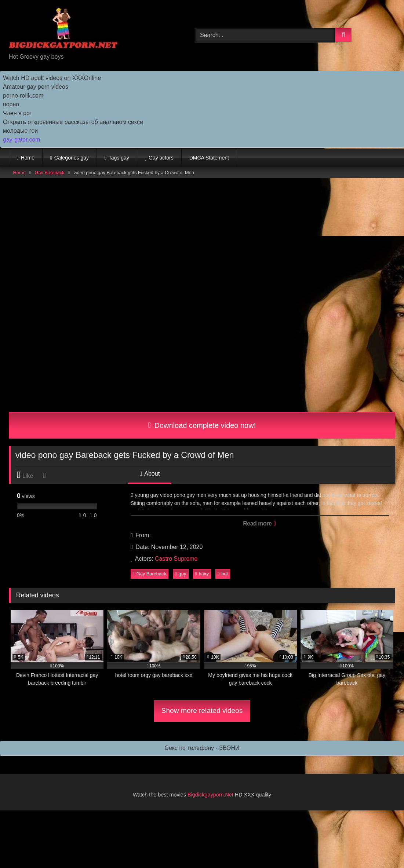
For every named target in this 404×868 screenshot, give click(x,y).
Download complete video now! (202, 425)
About (150, 474)
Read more (259, 523)
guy (181, 574)
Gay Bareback (49, 173)
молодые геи (20, 131)
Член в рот (18, 113)
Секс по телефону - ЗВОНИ (202, 748)
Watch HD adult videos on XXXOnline (52, 78)
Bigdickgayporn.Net (211, 795)
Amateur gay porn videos (36, 87)
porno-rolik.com (23, 96)
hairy (202, 574)
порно (11, 104)
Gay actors (161, 158)
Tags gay (119, 158)
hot (223, 574)
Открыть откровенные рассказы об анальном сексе (73, 122)
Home (28, 158)
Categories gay (72, 158)
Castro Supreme (176, 559)
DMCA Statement (209, 158)
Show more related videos (202, 710)
